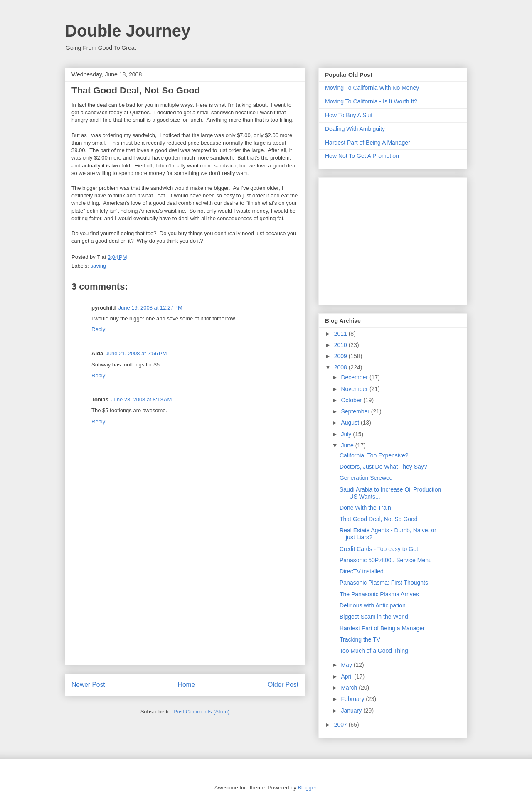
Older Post (283, 685)
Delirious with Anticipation (373, 605)
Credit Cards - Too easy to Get (379, 549)
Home (187, 685)
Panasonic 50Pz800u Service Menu (386, 560)
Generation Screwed (366, 478)
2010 (341, 345)
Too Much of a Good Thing (374, 651)
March (350, 688)
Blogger (307, 788)
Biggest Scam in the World (374, 617)
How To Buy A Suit (349, 115)
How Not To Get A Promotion (362, 156)
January (352, 711)
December (355, 377)
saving (99, 266)
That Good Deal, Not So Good (379, 519)
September (356, 411)
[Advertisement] (185, 607)
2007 (341, 725)
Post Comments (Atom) (201, 712)
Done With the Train (365, 508)
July (347, 434)
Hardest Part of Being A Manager (368, 143)
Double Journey (128, 31)
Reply (98, 329)
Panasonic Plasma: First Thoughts (384, 583)
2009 (341, 356)
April (347, 676)
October (352, 400)
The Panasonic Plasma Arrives (379, 594)
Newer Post (88, 685)
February (353, 699)
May (347, 665)
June (348, 445)
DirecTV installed (362, 571)
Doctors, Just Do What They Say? (383, 467)
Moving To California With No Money (372, 88)
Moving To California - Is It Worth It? (371, 101)
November (355, 389)
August (351, 423)
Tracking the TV (360, 639)
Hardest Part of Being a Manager (382, 628)
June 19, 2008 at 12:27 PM (150, 308)
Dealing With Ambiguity (355, 129)
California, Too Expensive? (374, 455)
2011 (341, 334)
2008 (341, 367)
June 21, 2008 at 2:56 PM (136, 353)
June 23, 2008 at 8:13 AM (141, 400)
